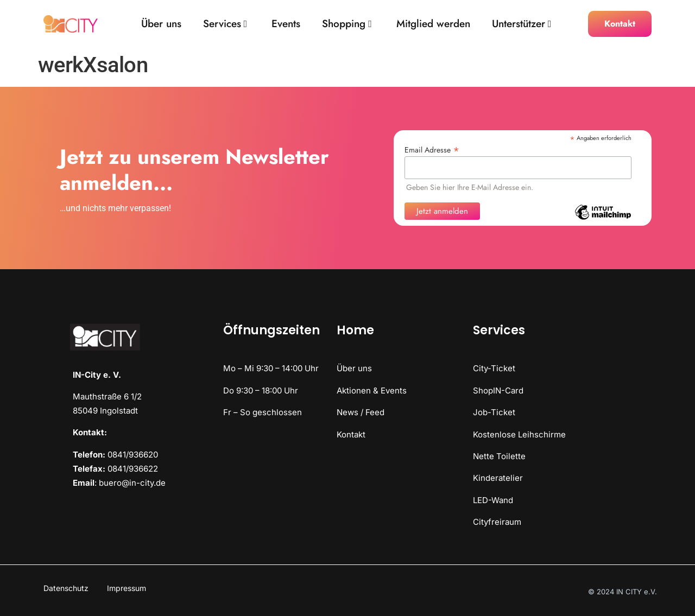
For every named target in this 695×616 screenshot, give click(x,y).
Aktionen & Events (372, 390)
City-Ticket (494, 368)
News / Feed (361, 412)
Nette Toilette (499, 456)
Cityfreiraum (497, 522)
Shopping (347, 24)
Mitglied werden (433, 24)
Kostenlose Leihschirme (519, 434)
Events (286, 24)
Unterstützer (522, 24)
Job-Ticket (494, 412)
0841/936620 (133, 455)
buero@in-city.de (132, 483)
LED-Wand (493, 500)
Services (225, 24)
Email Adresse (432, 149)
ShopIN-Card (498, 390)
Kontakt (351, 434)
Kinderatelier (498, 478)
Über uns (161, 24)
